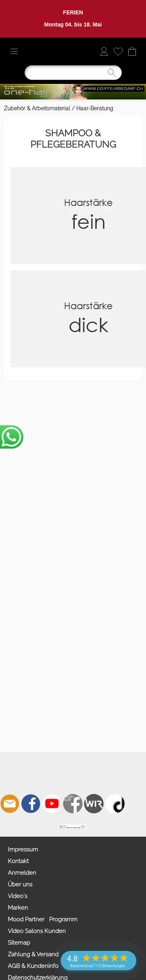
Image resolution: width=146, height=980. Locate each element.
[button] (14, 51)
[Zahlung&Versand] (94, 804)
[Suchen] (73, 73)
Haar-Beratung (95, 108)
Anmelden (22, 873)
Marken (18, 908)
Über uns (20, 884)
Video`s (18, 896)
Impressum (23, 849)
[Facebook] (31, 804)
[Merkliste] (118, 51)
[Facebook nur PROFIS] (73, 804)
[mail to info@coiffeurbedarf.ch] (10, 804)
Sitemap (19, 943)
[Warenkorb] (132, 51)
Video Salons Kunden (37, 931)
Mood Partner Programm (43, 919)
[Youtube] (52, 804)
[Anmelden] (104, 51)
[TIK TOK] (115, 804)
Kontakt (18, 861)
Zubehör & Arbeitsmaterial (37, 108)
